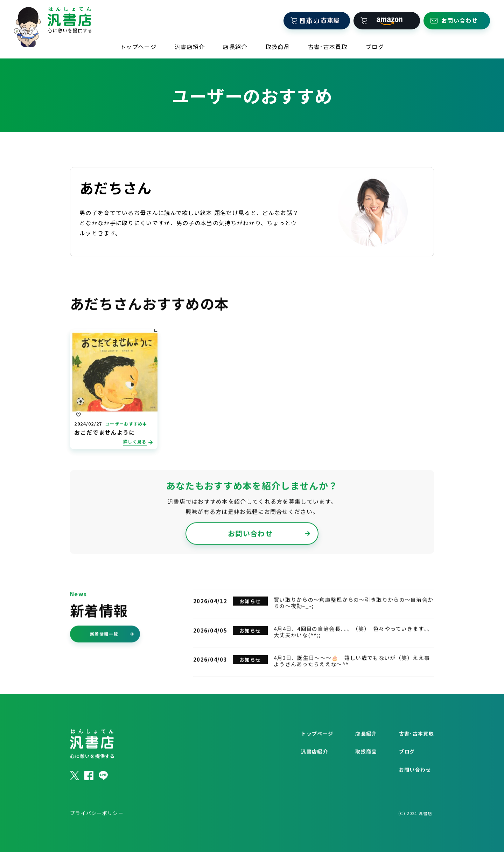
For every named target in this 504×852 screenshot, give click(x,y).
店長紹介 (235, 44)
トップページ (138, 44)
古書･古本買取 (328, 44)
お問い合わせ (269, 550)
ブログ (375, 44)
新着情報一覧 (112, 650)
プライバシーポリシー (97, 829)
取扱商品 (278, 44)
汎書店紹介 (190, 44)
